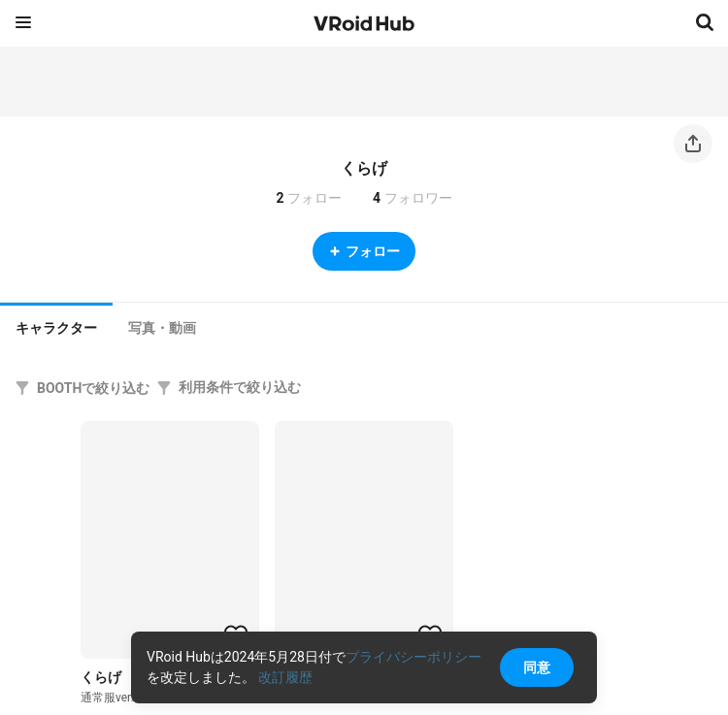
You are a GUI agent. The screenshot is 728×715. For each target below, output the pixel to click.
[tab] (56, 326)
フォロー (364, 251)
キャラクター (56, 328)
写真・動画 (162, 328)
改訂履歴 (285, 677)
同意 (537, 667)
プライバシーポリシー (414, 657)
